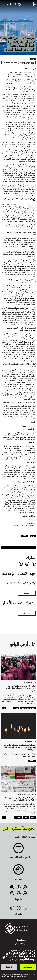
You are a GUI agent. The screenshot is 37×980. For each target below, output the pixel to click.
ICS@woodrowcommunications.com (23, 525)
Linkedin (25, 893)
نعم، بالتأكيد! (28, 967)
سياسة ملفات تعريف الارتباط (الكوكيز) (12, 976)
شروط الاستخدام (21, 944)
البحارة (33, 536)
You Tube (12, 887)
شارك (31, 557)
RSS (12, 893)
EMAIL (27, 593)
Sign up (18, 849)
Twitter (25, 887)
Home (33, 59)
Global (24, 536)
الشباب (16, 708)
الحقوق (33, 817)
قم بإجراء (7, 4)
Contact (18, 870)
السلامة (26, 817)
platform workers (28, 708)
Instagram (18, 893)
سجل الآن (27, 613)
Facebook (18, 887)
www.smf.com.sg (30, 478)
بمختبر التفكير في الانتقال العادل (18, 308)
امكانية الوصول (22, 940)
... (4, 708)
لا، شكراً (9, 967)
